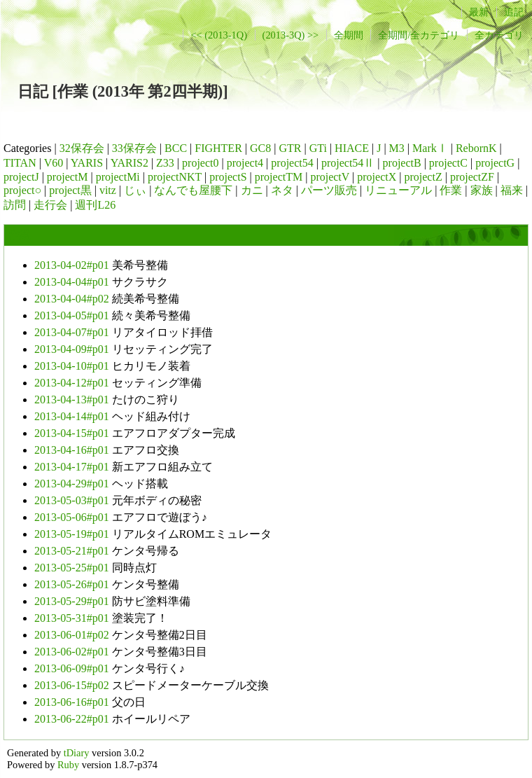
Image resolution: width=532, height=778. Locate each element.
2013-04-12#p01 (72, 383)
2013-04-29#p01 (72, 484)
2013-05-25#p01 (72, 568)
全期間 (349, 35)
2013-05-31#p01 (72, 618)
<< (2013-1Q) (219, 35)
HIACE (352, 148)
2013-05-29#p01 (72, 601)
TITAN (20, 163)
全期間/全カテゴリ (419, 35)
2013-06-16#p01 (72, 702)
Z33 (165, 163)
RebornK (476, 148)
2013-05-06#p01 (72, 517)
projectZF (472, 177)
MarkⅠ (430, 148)
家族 (482, 190)
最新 (479, 12)
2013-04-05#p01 (72, 315)
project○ (22, 190)
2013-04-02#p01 (72, 265)
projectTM (279, 177)
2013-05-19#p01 (72, 534)
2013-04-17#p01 (72, 467)
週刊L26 (95, 205)
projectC (448, 163)
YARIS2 (129, 163)
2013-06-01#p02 (72, 635)
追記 (514, 12)
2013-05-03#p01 (72, 500)
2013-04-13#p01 (72, 400)
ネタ (282, 190)
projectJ (21, 177)
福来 (512, 190)
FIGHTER (218, 148)
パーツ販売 (329, 190)
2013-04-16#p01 (72, 450)
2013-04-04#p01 (72, 282)
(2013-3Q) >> (291, 35)
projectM (68, 177)
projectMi (118, 177)
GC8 (260, 148)
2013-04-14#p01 (72, 416)
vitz (108, 190)
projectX (377, 177)
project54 (292, 163)
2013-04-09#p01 (72, 349)
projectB (402, 163)
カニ (252, 190)
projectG (495, 163)
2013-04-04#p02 (72, 299)
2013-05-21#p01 (72, 551)
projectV (330, 177)
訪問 (15, 205)
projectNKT (175, 177)
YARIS (87, 163)
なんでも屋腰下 (193, 190)
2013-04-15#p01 (72, 433)
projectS (228, 177)
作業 (451, 190)
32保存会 (82, 148)
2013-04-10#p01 (72, 366)
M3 (397, 148)
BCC (176, 148)
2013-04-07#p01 (72, 332)
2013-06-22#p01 (72, 719)
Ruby (68, 765)
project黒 (70, 190)
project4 (245, 163)
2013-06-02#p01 (72, 652)
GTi (318, 148)
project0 (200, 163)
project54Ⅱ (348, 163)
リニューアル (398, 190)
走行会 (50, 205)
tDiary (77, 753)
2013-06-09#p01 (72, 668)
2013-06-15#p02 (72, 685)
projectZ (423, 177)
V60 (54, 163)
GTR (290, 148)
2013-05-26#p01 (72, 584)
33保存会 (134, 148)
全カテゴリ (499, 35)
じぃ (135, 190)
